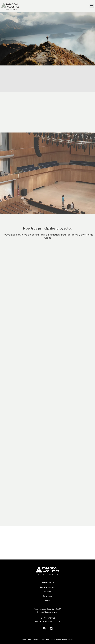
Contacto (47, 601)
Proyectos (47, 596)
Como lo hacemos (47, 587)
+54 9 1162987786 (47, 618)
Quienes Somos (47, 582)
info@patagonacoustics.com (47, 621)
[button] (92, 6)
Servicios (48, 592)
